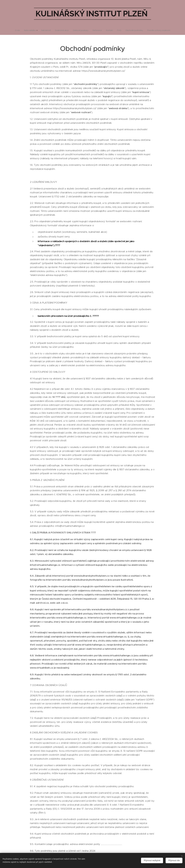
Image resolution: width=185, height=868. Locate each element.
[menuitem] (19, 30)
